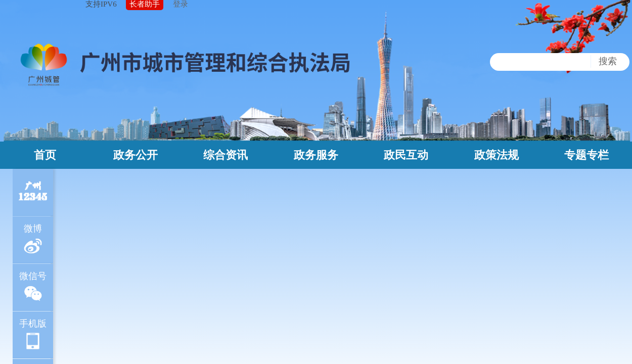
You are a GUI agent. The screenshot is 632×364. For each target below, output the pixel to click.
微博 (33, 239)
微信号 (33, 287)
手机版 (33, 334)
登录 (180, 4)
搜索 (608, 61)
